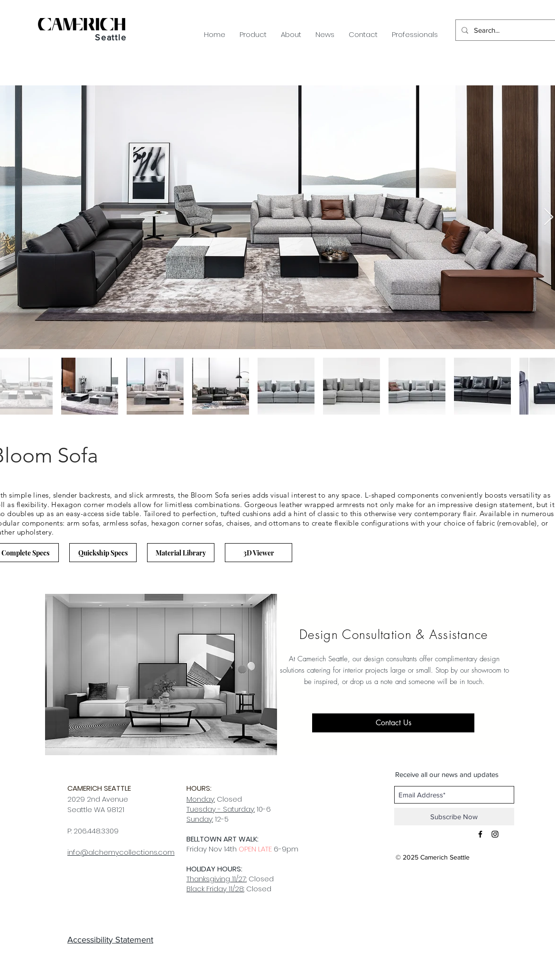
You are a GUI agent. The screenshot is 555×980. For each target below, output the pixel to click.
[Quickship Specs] (103, 553)
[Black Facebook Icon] (480, 834)
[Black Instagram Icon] (495, 834)
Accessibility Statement (110, 940)
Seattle (111, 37)
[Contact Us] (393, 723)
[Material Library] (181, 553)
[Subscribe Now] (454, 817)
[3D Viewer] (259, 553)
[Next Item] (549, 217)
